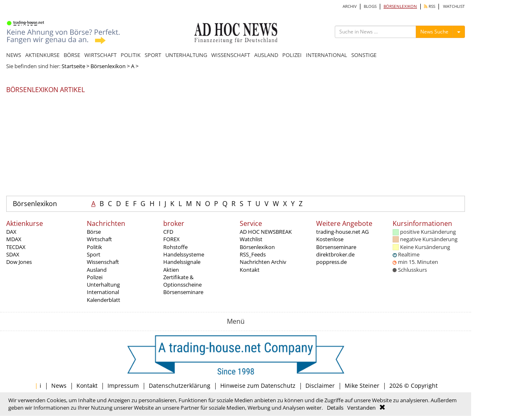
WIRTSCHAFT (100, 55)
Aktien (171, 270)
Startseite (73, 66)
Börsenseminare (183, 292)
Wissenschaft (103, 262)
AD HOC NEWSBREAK (266, 232)
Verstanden (361, 408)
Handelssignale (182, 262)
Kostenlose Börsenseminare (336, 243)
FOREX (172, 239)
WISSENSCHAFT (231, 55)
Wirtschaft (99, 239)
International (103, 292)
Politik (94, 247)
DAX (11, 232)
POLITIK (131, 55)
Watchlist (251, 239)
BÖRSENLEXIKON (400, 6)
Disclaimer (320, 386)
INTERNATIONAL (326, 55)
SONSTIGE (364, 55)
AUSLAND (266, 55)
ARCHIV (350, 6)
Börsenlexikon (108, 66)
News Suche (434, 32)
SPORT (153, 55)
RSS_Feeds (253, 254)
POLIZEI (292, 55)
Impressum (123, 386)
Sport (94, 254)
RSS (430, 6)
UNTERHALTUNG (186, 55)
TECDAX (16, 247)
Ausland (97, 270)
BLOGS (370, 6)
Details (335, 408)
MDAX (14, 239)
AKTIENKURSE (42, 55)
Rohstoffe (175, 247)
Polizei (95, 277)
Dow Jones (19, 262)
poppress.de (331, 262)
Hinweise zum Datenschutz (258, 386)
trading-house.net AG (342, 232)
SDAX (13, 254)
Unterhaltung (103, 285)
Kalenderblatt (104, 300)
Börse (94, 232)
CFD (168, 232)
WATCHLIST (454, 6)
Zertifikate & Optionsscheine (182, 281)
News (59, 386)
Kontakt (250, 270)
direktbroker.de (335, 254)
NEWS (14, 55)
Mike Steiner (362, 386)
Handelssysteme (184, 254)
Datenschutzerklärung (180, 386)
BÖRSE (72, 55)
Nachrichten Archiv (263, 262)
